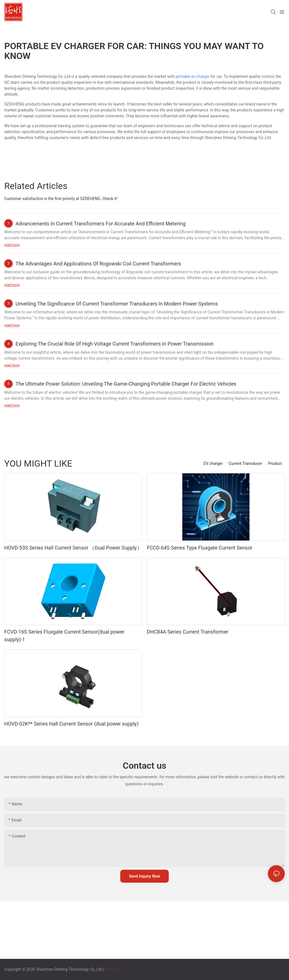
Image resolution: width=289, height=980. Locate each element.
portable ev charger (192, 76)
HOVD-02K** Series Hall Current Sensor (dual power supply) (71, 724)
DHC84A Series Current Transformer (188, 632)
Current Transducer (245, 463)
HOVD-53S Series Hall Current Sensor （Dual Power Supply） (73, 548)
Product (275, 463)
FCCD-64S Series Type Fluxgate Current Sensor (200, 548)
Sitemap (112, 969)
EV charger (213, 463)
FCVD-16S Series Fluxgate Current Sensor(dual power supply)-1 (64, 636)
